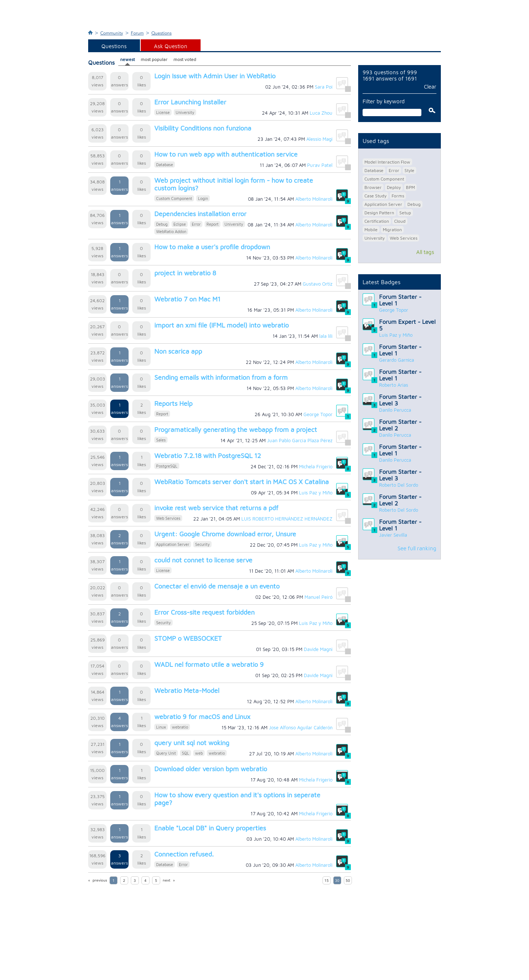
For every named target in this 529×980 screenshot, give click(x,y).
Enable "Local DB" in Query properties (210, 828)
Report (213, 224)
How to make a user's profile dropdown (212, 247)
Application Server (173, 544)
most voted (185, 59)
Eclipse (180, 224)
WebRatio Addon (171, 231)
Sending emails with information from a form (221, 377)
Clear (430, 87)
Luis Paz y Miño (396, 335)
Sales (161, 440)
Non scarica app (178, 351)
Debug (162, 224)
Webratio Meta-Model (187, 691)
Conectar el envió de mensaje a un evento (217, 586)
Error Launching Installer (190, 102)
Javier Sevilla (393, 535)
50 (348, 881)
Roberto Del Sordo (399, 485)
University (185, 112)
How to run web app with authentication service (226, 154)
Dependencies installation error (200, 214)
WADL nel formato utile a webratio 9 (209, 664)
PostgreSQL (167, 466)
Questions (161, 33)
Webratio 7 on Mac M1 (187, 299)
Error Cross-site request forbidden (204, 612)
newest (127, 59)
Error (196, 224)
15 (327, 881)
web (199, 753)
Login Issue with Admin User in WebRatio (215, 76)
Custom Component (174, 198)
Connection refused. (184, 854)
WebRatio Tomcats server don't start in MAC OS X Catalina (242, 482)
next (167, 880)
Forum (137, 33)
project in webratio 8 (185, 273)
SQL (186, 753)
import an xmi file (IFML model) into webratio (222, 325)
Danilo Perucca (395, 410)
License (163, 112)
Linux (161, 727)
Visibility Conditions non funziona (203, 128)
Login (203, 198)
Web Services (168, 518)
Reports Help (173, 403)
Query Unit (166, 753)
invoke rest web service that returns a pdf (216, 508)
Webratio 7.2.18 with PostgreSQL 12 (208, 456)
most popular (154, 59)
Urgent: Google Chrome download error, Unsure (225, 534)
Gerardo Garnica (397, 360)
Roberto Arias (394, 385)
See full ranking (417, 548)
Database (165, 164)
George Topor (394, 310)
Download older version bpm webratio (211, 769)
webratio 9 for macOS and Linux (202, 717)
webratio (180, 727)
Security (202, 544)
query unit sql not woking (192, 743)
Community (112, 33)
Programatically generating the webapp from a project (236, 430)
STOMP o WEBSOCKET (188, 638)
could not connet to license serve (203, 560)
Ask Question (171, 46)
